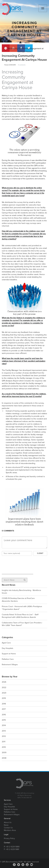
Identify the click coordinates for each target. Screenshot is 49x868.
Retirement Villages (12, 815)
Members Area (10, 830)
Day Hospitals (9, 807)
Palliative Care (10, 812)
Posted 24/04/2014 (10, 65)
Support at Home (11, 809)
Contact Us (8, 828)
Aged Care (8, 804)
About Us (8, 822)
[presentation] (22, 562)
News (27, 43)
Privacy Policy (9, 838)
